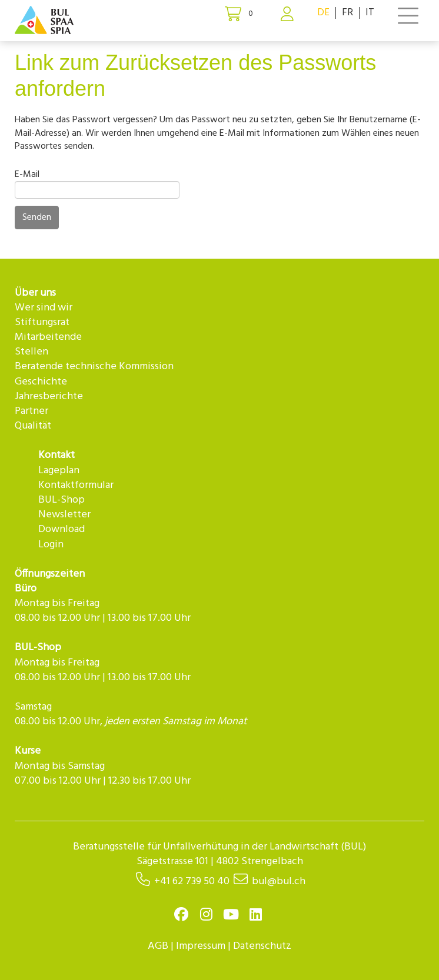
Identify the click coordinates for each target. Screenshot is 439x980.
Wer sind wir (44, 308)
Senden (37, 218)
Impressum (201, 946)
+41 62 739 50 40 (192, 882)
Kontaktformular (76, 485)
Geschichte (41, 382)
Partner (31, 411)
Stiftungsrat (42, 322)
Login (51, 545)
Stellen (31, 352)
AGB (158, 946)
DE (323, 13)
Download (61, 529)
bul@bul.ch (279, 882)
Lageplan (59, 471)
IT (370, 13)
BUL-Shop (61, 500)
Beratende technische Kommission (94, 367)
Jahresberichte (49, 397)
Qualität (33, 426)
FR (347, 13)
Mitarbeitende (48, 337)
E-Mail (27, 175)
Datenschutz (262, 946)
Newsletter (64, 515)
